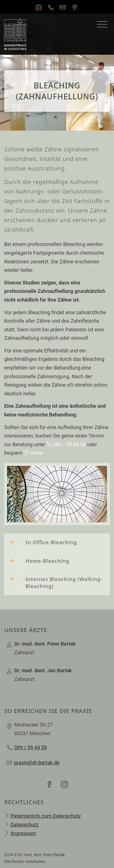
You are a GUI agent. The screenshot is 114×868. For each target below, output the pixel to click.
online (34, 453)
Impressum (23, 833)
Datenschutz (24, 825)
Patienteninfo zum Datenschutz (46, 816)
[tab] (57, 543)
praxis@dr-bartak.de (37, 763)
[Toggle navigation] (102, 25)
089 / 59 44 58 (66, 444)
